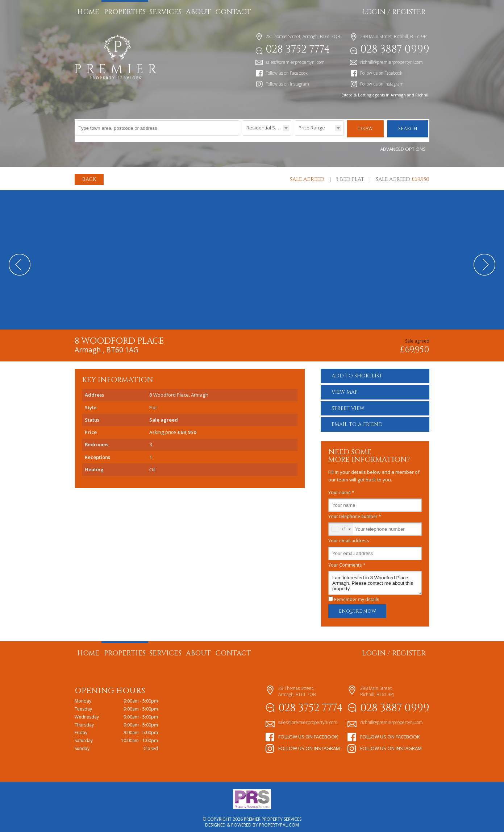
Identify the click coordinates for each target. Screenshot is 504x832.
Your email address (349, 537)
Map (345, 388)
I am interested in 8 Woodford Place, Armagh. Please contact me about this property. (375, 579)
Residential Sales (265, 128)
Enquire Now (357, 608)
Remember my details (357, 596)
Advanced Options (403, 145)
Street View (348, 405)
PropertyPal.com (279, 821)
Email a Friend (357, 421)
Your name (341, 489)
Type (243, 135)
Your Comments (347, 561)
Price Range (312, 128)
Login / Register (394, 12)
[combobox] (341, 525)
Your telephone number (355, 513)
